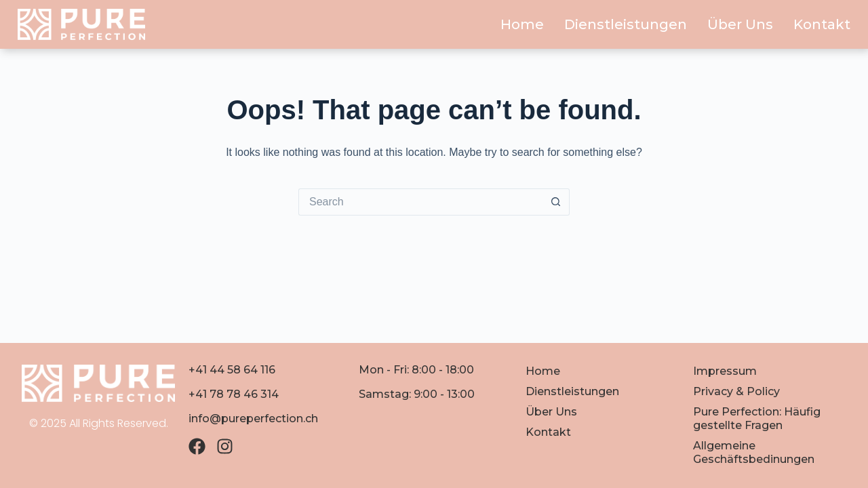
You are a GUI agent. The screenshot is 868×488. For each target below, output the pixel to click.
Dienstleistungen (626, 24)
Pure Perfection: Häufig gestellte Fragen (757, 419)
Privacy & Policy (736, 391)
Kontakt (822, 24)
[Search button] (556, 202)
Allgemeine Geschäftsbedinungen (754, 452)
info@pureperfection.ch (253, 419)
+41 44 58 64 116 (232, 370)
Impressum (725, 371)
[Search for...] (420, 202)
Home (522, 24)
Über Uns (740, 24)
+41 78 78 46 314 (234, 394)
